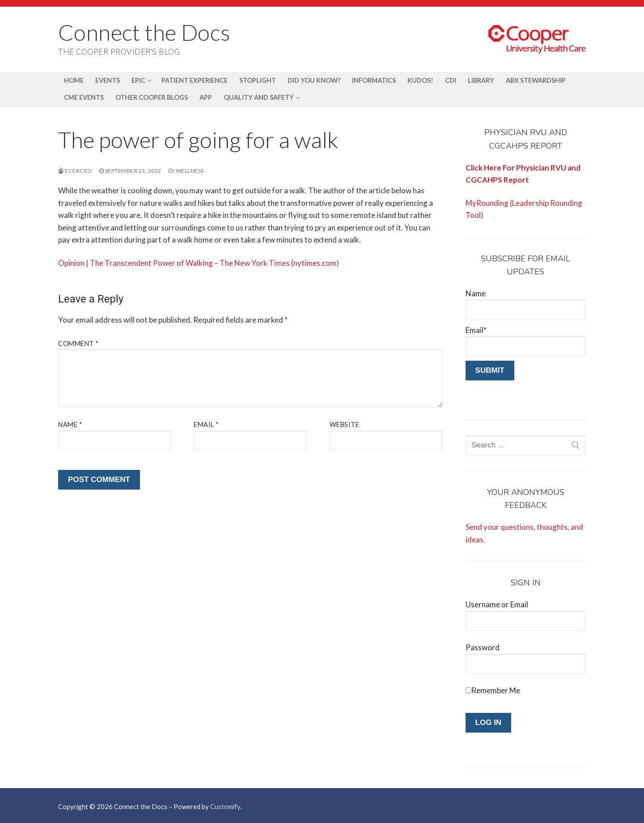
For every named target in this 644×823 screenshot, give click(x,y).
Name (70, 424)
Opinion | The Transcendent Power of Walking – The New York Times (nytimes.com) (199, 263)
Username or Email (497, 604)
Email (206, 424)
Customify (225, 806)
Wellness (186, 171)
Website (345, 424)
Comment (78, 343)
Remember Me (496, 690)
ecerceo (75, 171)
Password (483, 647)
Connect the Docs (144, 32)
